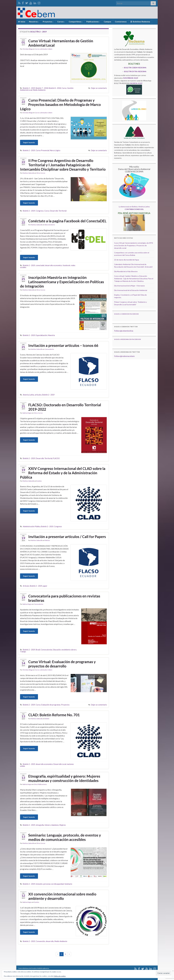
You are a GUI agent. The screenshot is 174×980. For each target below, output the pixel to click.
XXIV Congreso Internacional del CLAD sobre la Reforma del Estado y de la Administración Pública (63, 473)
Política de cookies (60, 976)
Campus (107, 22)
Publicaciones (93, 22)
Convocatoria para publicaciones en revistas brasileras (64, 598)
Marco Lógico (55, 150)
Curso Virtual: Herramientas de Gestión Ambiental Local (61, 43)
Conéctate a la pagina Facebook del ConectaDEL (67, 221)
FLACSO (56, 458)
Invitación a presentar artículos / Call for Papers (67, 537)
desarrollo (50, 941)
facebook (66, 265)
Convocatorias (49, 349)
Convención (40, 941)
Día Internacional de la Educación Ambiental (131, 290)
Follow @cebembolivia (124, 331)
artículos (38, 395)
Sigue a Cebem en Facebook (126, 314)
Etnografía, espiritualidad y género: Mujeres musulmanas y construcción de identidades (64, 778)
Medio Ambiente (39, 90)
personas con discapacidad (54, 884)
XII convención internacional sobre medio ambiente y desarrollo (62, 896)
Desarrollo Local (60, 764)
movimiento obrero (69, 650)
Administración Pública (32, 526)
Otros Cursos (41, 173)
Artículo (26, 586)
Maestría (51, 335)
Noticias (47, 540)
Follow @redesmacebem (124, 356)
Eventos (39, 481)
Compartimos (76, 22)
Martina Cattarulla (28, 173)
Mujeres (63, 825)
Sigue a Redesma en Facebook (128, 339)
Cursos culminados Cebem (44, 49)
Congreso (40, 211)
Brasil (38, 650)
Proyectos (48, 22)
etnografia (40, 825)
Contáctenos (121, 22)
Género (48, 825)
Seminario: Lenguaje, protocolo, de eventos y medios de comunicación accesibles (65, 837)
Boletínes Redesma (140, 22)
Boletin (47, 719)
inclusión (39, 884)
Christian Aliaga (28, 49)
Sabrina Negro (27, 413)
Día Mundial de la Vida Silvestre (126, 271)
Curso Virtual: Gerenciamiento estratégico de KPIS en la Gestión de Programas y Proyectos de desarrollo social (134, 245)
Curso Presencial (42, 150)
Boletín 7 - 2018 (42, 88)
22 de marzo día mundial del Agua (127, 260)
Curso (64, 88)
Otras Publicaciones (40, 784)
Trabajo (23, 652)
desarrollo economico (54, 265)
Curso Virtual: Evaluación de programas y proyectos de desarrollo (62, 664)
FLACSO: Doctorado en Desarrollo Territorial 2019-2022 (65, 407)
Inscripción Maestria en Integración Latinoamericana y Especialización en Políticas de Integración (62, 282)
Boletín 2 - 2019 (29, 88)
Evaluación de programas (51, 705)
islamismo (55, 825)
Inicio (22, 22)
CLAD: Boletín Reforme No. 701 (54, 715)
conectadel (40, 265)
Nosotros (34, 22)
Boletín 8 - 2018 (55, 88)
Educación (57, 650)
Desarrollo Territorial (58, 211)
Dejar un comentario (99, 88)
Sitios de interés (50, 225)
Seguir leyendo (29, 142)
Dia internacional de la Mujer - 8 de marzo (129, 286)
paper (45, 586)
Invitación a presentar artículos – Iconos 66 (63, 345)
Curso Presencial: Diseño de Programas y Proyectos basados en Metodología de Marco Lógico (60, 104)
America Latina (28, 395)
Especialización (42, 335)
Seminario (68, 884)
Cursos (61, 22)
